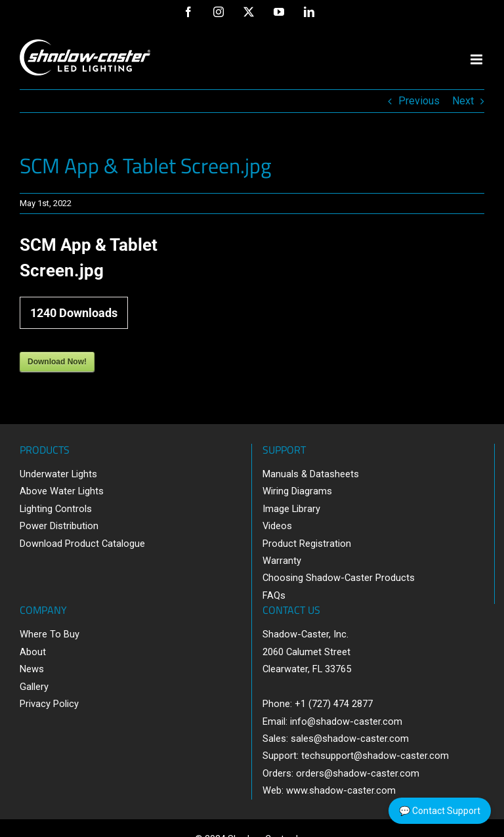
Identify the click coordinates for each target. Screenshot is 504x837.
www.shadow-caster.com (341, 790)
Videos (277, 526)
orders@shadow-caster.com (358, 773)
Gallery (34, 687)
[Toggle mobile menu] (477, 59)
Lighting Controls (56, 509)
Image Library (291, 509)
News (32, 669)
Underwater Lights (58, 474)
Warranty (282, 561)
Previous (419, 101)
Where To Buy (50, 634)
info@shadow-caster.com (346, 721)
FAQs (274, 595)
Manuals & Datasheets (311, 474)
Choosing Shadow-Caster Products (339, 578)
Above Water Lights (62, 491)
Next (463, 101)
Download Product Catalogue (82, 544)
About (33, 652)
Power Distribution (59, 526)
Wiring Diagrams (297, 491)
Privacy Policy (49, 704)
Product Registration (307, 544)
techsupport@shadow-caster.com (375, 756)
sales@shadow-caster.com (350, 739)
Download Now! (57, 362)
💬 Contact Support (440, 811)
